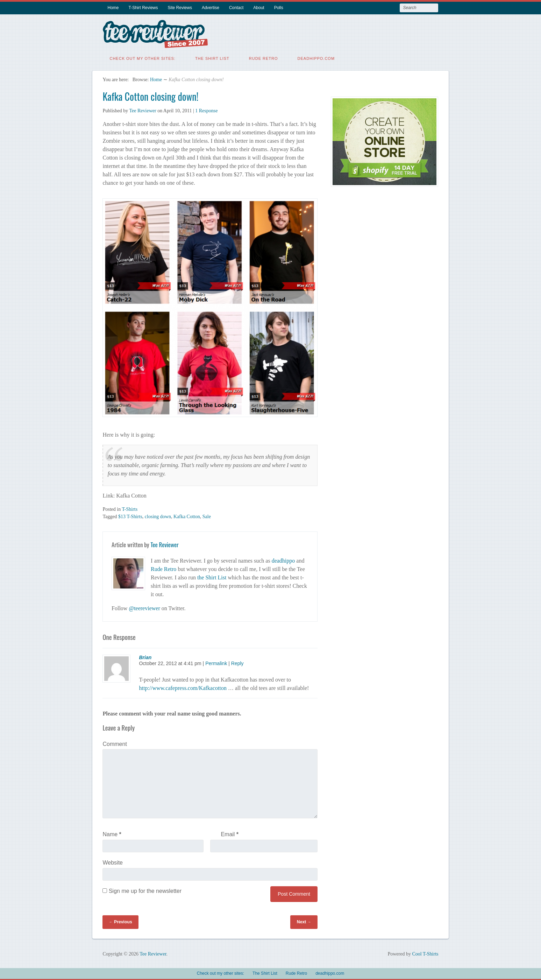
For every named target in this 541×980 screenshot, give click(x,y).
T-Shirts (130, 509)
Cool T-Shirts (425, 953)
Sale (207, 516)
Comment (115, 743)
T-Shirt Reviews (143, 8)
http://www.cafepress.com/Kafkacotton (183, 687)
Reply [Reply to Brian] (237, 663)
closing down (158, 516)
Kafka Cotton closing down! (150, 96)
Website (113, 862)
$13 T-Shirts (130, 516)
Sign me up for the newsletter (142, 890)
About (259, 8)
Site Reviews (180, 8)
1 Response (206, 110)
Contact (236, 8)
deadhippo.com (316, 58)
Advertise (211, 8)
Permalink (216, 663)
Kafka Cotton (187, 516)
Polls (279, 8)
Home (113, 8)
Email (230, 834)
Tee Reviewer (143, 110)
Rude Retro (264, 58)
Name (112, 834)
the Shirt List (212, 577)
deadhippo (283, 560)
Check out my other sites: (142, 58)
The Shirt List (212, 58)
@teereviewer (144, 608)
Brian (145, 657)
